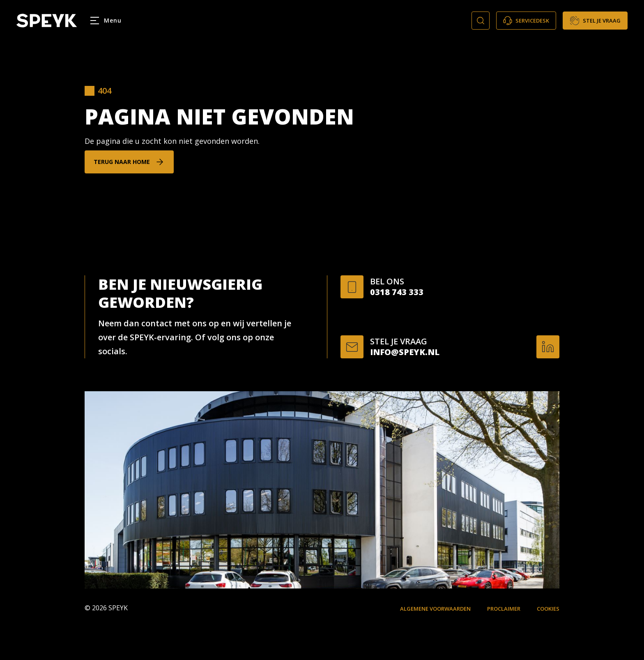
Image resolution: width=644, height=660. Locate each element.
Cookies (548, 609)
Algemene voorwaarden (435, 609)
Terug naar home (122, 162)
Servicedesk (526, 21)
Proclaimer (504, 609)
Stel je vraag (595, 21)
